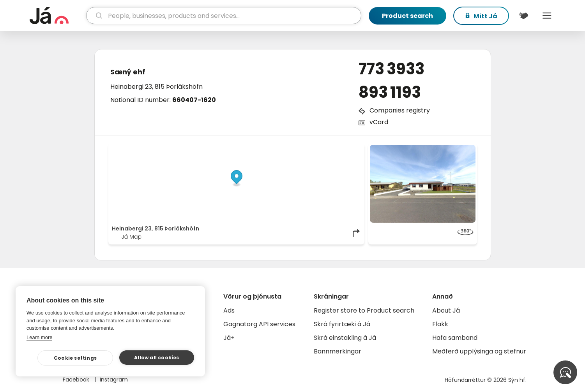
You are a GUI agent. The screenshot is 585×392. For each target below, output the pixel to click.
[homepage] (57, 16)
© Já (281, 149)
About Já (446, 310)
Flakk (440, 324)
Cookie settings (75, 358)
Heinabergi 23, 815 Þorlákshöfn (156, 87)
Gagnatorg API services (259, 324)
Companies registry (400, 110)
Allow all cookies (156, 358)
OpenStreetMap (308, 149)
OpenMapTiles (346, 149)
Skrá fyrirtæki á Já (342, 324)
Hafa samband (455, 338)
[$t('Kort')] (524, 16)
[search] (224, 16)
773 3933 (391, 69)
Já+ (229, 338)
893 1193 (390, 92)
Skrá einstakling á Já (345, 338)
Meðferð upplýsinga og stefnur (479, 351)
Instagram (114, 380)
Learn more (39, 337)
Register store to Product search (364, 310)
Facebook (77, 380)
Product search (407, 16)
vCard (379, 122)
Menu (547, 16)
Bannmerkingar (338, 351)
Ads (229, 310)
